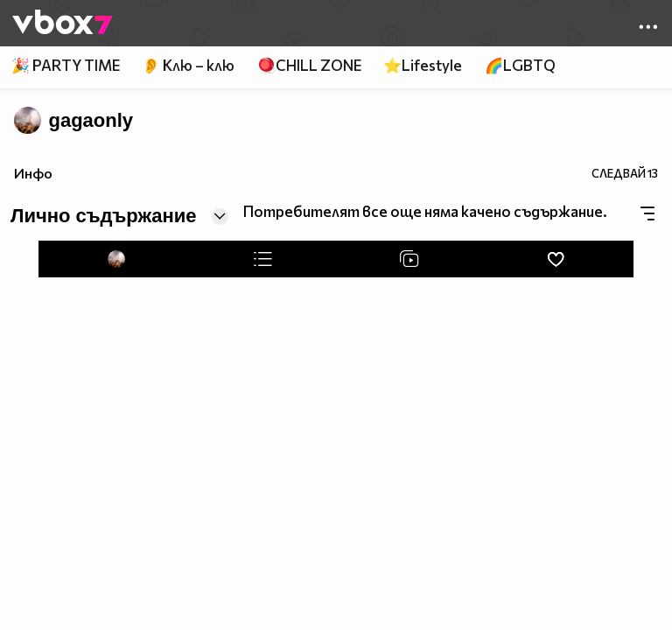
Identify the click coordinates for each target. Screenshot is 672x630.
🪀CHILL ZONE (309, 65)
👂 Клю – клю (188, 65)
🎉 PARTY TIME (66, 65)
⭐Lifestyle (423, 65)
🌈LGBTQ (520, 65)
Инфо (33, 173)
